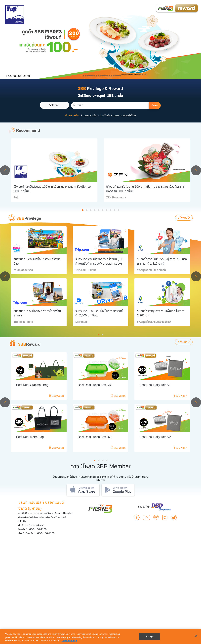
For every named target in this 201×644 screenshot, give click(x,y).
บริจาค (96, 116)
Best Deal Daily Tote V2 (155, 437)
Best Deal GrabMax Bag (32, 385)
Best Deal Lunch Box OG (95, 437)
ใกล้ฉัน (54, 105)
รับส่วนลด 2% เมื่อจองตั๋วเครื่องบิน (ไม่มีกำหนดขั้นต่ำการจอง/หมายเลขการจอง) (99, 261)
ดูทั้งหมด (184, 218)
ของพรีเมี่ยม (129, 116)
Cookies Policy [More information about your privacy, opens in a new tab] (69, 641)
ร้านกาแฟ (86, 116)
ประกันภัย (105, 116)
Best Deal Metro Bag (30, 437)
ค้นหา (155, 105)
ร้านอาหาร (116, 116)
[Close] (196, 636)
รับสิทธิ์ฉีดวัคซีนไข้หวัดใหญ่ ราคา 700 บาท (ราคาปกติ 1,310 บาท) (162, 261)
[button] (83, 210)
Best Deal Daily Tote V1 (155, 385)
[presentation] (5, 170)
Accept (150, 636)
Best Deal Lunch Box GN (94, 385)
